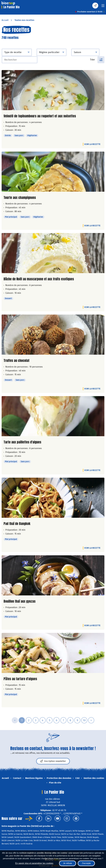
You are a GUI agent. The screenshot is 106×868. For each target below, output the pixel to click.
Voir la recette (92, 144)
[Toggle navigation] (103, 6)
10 (84, 720)
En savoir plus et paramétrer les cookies (34, 863)
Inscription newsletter (53, 761)
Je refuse (68, 863)
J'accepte (86, 863)
